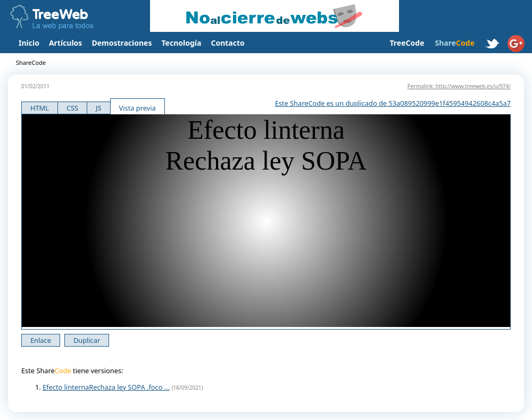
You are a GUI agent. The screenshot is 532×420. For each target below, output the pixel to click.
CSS (72, 108)
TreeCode (407, 43)
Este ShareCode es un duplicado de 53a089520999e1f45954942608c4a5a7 (393, 103)
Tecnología (182, 43)
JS (99, 108)
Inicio (29, 43)
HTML (40, 108)
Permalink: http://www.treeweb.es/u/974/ (459, 86)
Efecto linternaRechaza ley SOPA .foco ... (106, 387)
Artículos (65, 43)
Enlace (41, 340)
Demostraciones (122, 43)
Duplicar (87, 340)
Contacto (227, 43)
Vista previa (138, 108)
